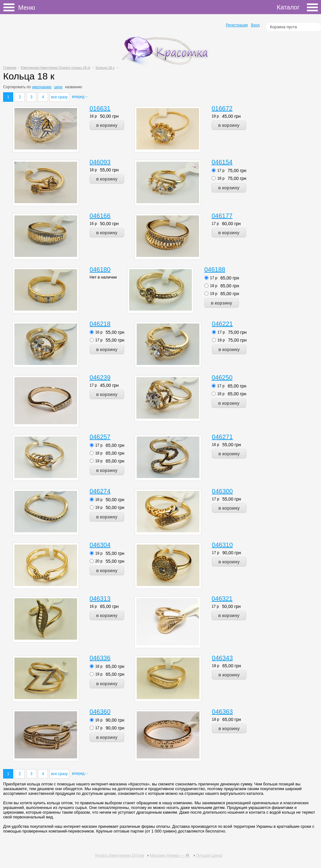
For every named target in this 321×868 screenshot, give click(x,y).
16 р (93, 116)
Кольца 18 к (105, 68)
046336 (100, 658)
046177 (222, 216)
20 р (99, 561)
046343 (222, 658)
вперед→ (80, 97)
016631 (100, 108)
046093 (100, 162)
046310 (222, 545)
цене (58, 87)
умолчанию (42, 87)
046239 (100, 377)
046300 (222, 491)
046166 (100, 216)
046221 (222, 324)
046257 (100, 437)
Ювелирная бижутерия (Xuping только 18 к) (55, 68)
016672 (222, 108)
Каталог (297, 7)
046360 (100, 712)
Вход (255, 25)
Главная (10, 68)
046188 (215, 269)
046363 (222, 712)
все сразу (59, 97)
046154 (222, 162)
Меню (11, 8)
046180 (100, 269)
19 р (215, 116)
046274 (100, 491)
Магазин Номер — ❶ (170, 855)
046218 (100, 324)
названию (73, 87)
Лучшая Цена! (209, 855)
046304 (100, 545)
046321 (222, 599)
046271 (222, 437)
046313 (100, 599)
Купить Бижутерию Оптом (120, 855)
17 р (221, 171)
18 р (93, 170)
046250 (222, 377)
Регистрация (237, 25)
